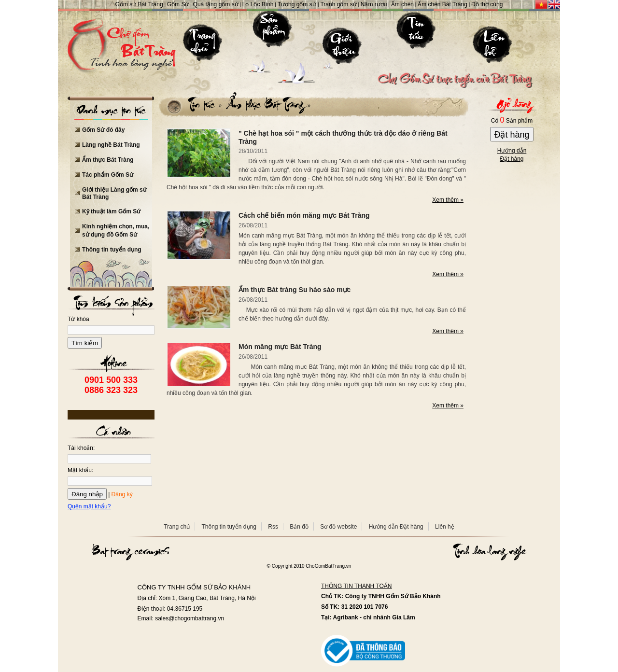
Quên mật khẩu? (89, 506)
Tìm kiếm (85, 343)
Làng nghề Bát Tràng (111, 145)
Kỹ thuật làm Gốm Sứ (111, 211)
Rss (273, 527)
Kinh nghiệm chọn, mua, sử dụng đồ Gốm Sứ (116, 231)
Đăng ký (122, 494)
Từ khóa (78, 319)
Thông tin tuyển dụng (112, 250)
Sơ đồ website (338, 527)
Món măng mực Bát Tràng (280, 347)
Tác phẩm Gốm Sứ (108, 175)
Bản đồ (299, 527)
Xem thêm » (448, 200)
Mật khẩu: (80, 470)
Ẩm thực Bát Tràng (108, 160)
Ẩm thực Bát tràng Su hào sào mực (295, 290)
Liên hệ (445, 527)
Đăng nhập (87, 494)
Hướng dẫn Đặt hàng (396, 527)
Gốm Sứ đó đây (103, 130)
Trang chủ (177, 527)
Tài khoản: (81, 448)
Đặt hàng (512, 135)
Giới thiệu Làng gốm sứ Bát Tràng (114, 193)
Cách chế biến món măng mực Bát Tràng (304, 215)
